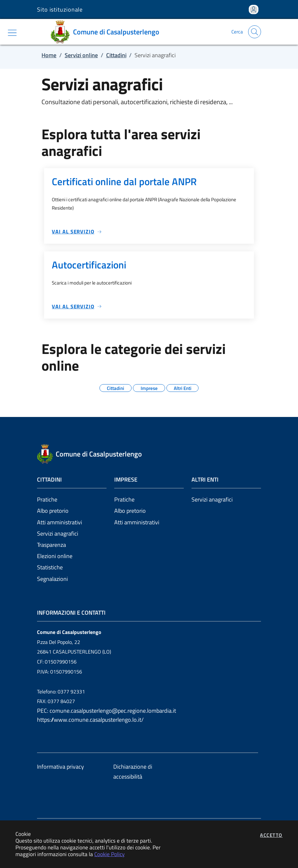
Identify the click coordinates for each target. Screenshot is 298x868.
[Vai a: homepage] (107, 32)
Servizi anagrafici (58, 533)
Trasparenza (51, 545)
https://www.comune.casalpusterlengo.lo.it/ (90, 720)
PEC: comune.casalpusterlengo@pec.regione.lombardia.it (107, 711)
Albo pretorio (53, 511)
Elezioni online (55, 556)
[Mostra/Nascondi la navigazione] (12, 33)
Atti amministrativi (60, 522)
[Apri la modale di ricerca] (255, 32)
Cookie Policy (109, 854)
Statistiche (50, 567)
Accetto (271, 835)
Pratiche (47, 499)
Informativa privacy (61, 767)
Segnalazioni (52, 579)
